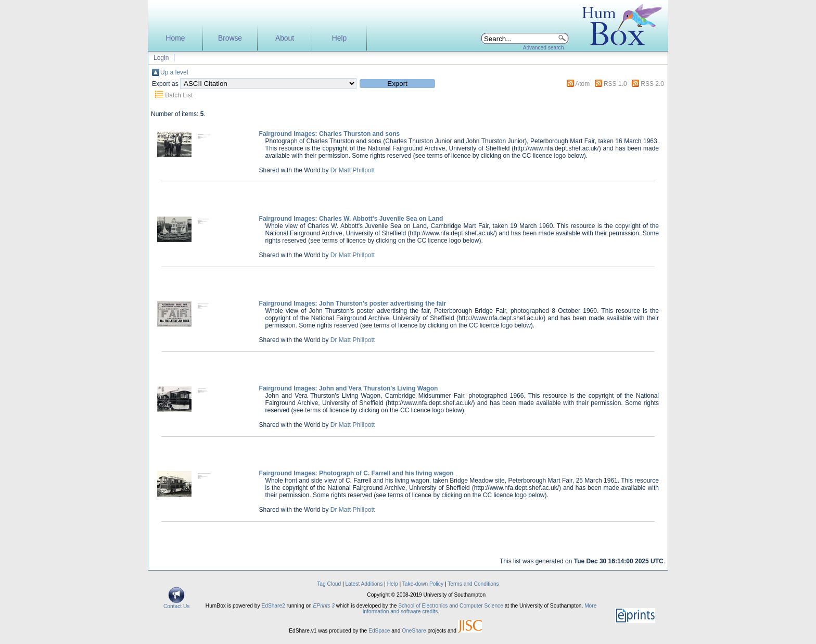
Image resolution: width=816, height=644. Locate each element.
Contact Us (176, 604)
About (285, 38)
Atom (582, 84)
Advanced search (544, 48)
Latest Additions (364, 584)
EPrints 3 (324, 606)
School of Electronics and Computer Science (451, 606)
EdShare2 (273, 606)
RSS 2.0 (652, 84)
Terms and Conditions (473, 584)
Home (176, 38)
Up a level (174, 72)
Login (161, 58)
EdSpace (379, 631)
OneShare (414, 631)
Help (339, 38)
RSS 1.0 (615, 84)
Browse (230, 38)
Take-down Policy (423, 584)
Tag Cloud (329, 584)
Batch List (179, 95)
